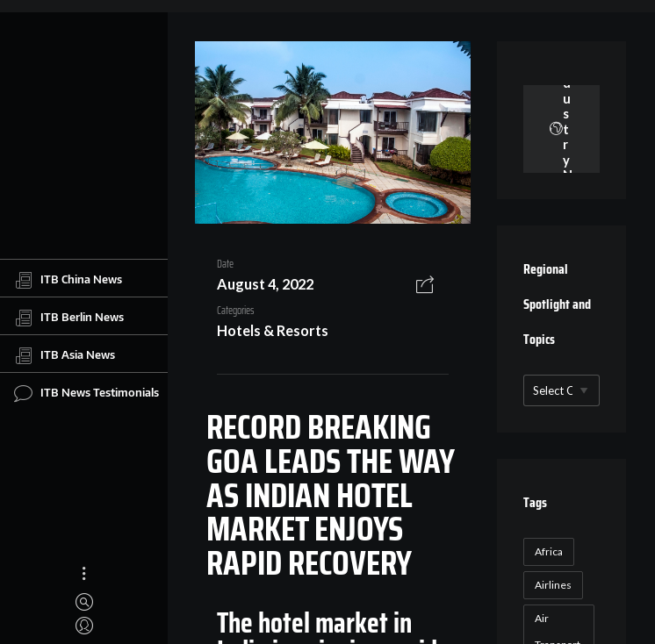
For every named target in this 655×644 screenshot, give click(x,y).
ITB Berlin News (69, 318)
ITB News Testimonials (86, 393)
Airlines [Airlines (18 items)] (553, 585)
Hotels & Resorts (273, 330)
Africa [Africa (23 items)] (549, 551)
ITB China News (68, 280)
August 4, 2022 (265, 284)
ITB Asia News (65, 355)
